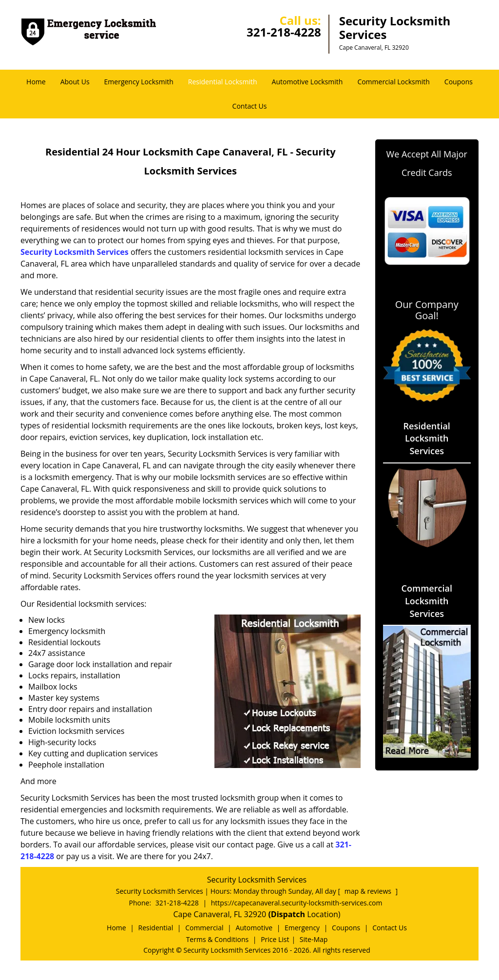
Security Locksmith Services (75, 252)
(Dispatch (288, 914)
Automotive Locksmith (307, 82)
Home (36, 82)
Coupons (459, 82)
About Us (75, 82)
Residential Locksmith (223, 82)
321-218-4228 (284, 32)
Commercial (204, 928)
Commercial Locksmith (393, 82)
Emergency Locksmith (139, 82)
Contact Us (250, 106)
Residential (156, 928)
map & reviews (369, 891)
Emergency (302, 928)
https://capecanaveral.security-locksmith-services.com (297, 903)
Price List (275, 939)
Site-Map (314, 939)
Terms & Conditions (218, 939)
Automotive (254, 928)
